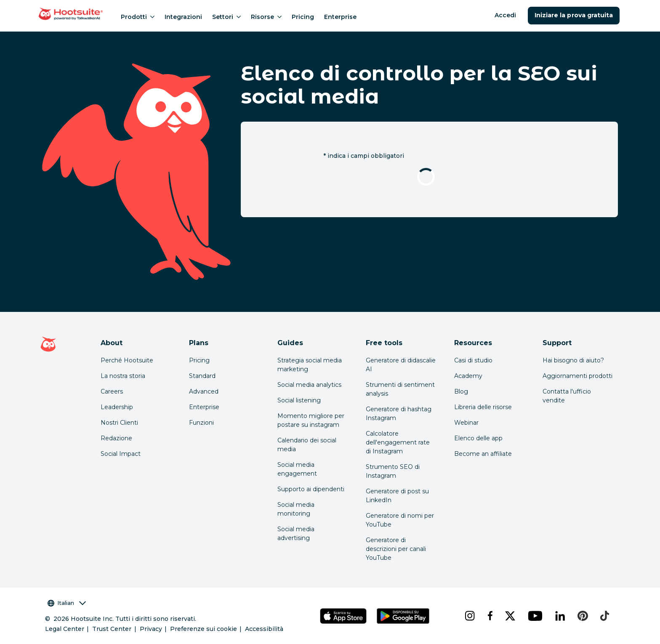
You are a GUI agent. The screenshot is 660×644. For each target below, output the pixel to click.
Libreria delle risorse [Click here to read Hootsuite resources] (483, 407)
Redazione (116, 438)
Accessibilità (264, 629)
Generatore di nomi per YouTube (400, 520)
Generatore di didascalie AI (401, 365)
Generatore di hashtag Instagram (399, 414)
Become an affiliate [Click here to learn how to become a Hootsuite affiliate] (483, 454)
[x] (510, 616)
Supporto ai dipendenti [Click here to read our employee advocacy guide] (311, 489)
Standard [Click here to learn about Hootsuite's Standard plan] (202, 376)
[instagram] (469, 616)
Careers (112, 391)
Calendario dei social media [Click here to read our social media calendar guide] (307, 445)
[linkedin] (560, 616)
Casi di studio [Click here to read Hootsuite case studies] (473, 360)
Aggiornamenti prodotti (577, 376)
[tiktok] (604, 616)
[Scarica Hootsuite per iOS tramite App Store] (343, 616)
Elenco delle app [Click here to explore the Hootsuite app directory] (478, 438)
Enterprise (340, 17)
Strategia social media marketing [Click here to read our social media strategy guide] (310, 365)
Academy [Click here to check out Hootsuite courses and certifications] (468, 376)
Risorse (266, 17)
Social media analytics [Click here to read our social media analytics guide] (309, 385)
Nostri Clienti (119, 423)
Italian (67, 603)
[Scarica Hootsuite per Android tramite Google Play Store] (403, 616)
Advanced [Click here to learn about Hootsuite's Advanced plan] (204, 391)
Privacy (151, 629)
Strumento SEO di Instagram (393, 471)
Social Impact (121, 454)
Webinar (466, 423)
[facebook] (490, 616)
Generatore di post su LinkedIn (397, 496)
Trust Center (112, 629)
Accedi (505, 15)
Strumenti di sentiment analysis (400, 389)
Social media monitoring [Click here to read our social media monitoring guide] (296, 509)
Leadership (117, 407)
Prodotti (138, 17)
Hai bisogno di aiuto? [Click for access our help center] (573, 360)
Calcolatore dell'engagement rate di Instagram (398, 442)
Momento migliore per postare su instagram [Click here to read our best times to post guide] (311, 420)
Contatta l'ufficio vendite (567, 396)
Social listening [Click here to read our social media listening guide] (299, 400)
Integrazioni (183, 17)
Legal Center (65, 629)
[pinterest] (582, 616)
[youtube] (535, 616)
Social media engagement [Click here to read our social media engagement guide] (297, 469)
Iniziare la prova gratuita (574, 15)
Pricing (303, 17)
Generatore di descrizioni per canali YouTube (396, 549)
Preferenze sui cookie (204, 629)
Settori (226, 17)
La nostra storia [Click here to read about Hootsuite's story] (123, 376)
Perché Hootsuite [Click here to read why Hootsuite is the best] (127, 360)
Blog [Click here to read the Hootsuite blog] (461, 391)
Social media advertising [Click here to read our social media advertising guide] (296, 534)
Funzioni (201, 423)
